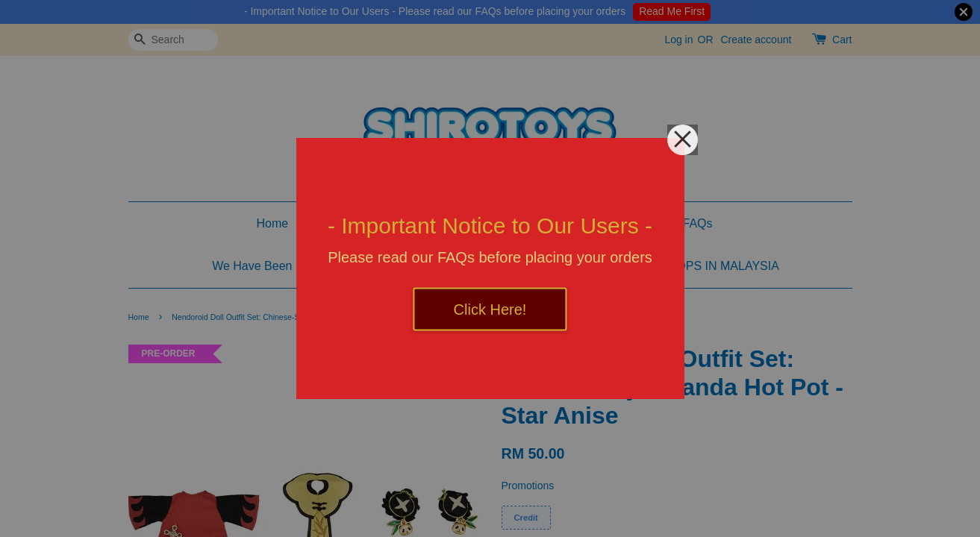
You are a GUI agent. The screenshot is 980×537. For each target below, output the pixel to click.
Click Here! (490, 310)
